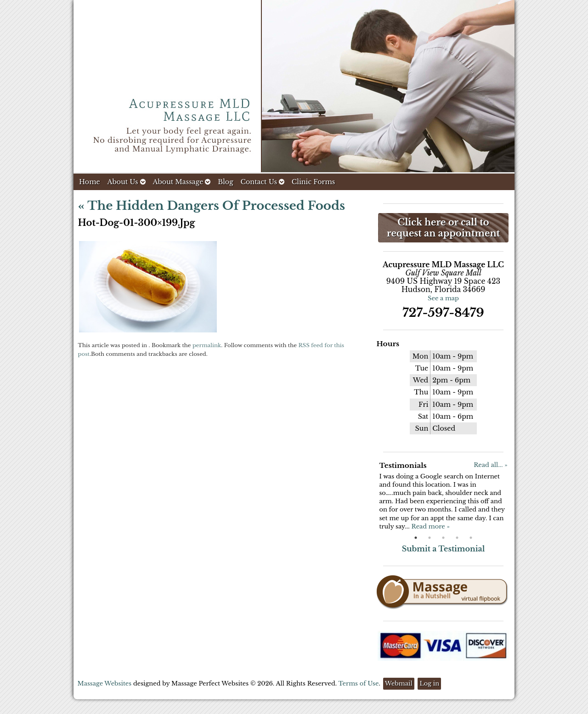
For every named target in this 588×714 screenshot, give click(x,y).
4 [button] (457, 538)
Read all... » (490, 465)
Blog (226, 182)
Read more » (430, 526)
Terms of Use (358, 683)
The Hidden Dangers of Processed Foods (212, 206)
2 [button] (430, 538)
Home (90, 182)
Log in (429, 683)
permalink (207, 345)
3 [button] (443, 538)
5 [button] (471, 538)
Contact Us (262, 182)
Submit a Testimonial (444, 549)
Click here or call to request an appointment (443, 228)
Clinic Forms (313, 182)
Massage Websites (105, 683)
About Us (126, 182)
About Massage (181, 182)
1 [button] (416, 538)
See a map (443, 298)
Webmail (399, 683)
